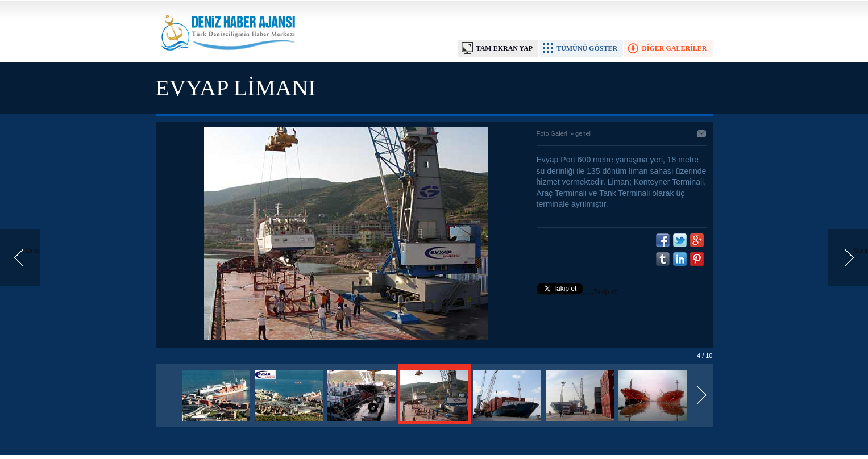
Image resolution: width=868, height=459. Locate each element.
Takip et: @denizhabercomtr (578, 293)
